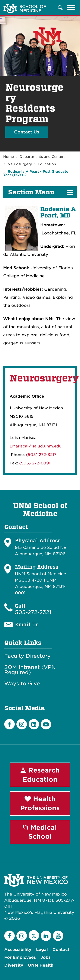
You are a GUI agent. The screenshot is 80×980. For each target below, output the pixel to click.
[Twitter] (34, 935)
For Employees (20, 957)
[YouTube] (58, 936)
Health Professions (40, 803)
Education (47, 164)
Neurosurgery (20, 164)
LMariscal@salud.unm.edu (36, 446)
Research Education (40, 775)
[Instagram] (22, 724)
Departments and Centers (42, 157)
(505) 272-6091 (35, 463)
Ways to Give (22, 684)
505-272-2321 (33, 612)
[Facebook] (9, 724)
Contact (61, 950)
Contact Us (27, 132)
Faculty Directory (27, 656)
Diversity (14, 965)
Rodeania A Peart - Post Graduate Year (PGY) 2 (36, 173)
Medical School (40, 832)
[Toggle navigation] (71, 8)
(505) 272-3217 (41, 455)
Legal (42, 950)
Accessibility (18, 950)
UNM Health (41, 965)
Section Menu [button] (31, 192)
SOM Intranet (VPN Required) (30, 670)
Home (9, 157)
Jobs (46, 957)
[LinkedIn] (34, 724)
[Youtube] (46, 724)
